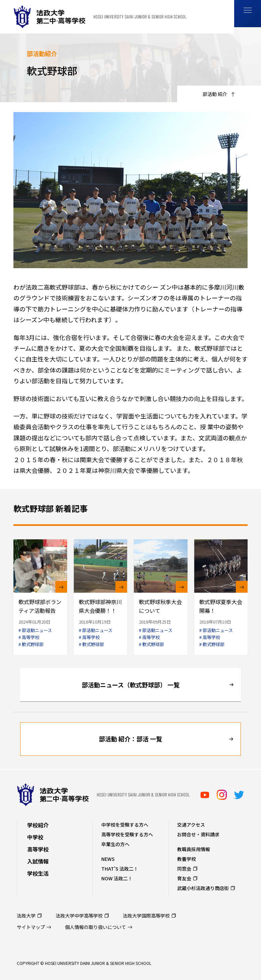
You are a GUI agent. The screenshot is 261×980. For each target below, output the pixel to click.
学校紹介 (38, 825)
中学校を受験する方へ (125, 825)
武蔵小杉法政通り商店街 (203, 888)
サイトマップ (31, 927)
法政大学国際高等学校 (146, 916)
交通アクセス (191, 825)
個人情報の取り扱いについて (96, 927)
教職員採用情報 (194, 849)
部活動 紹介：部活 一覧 (130, 739)
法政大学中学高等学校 (79, 916)
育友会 (184, 878)
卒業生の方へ (115, 844)
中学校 (35, 837)
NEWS (108, 859)
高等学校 (38, 849)
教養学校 (187, 859)
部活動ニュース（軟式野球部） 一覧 (131, 685)
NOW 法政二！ (117, 878)
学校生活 (38, 873)
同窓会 (184, 869)
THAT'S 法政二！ (120, 869)
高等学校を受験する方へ (127, 834)
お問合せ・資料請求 (198, 834)
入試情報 (38, 861)
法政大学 (26, 916)
